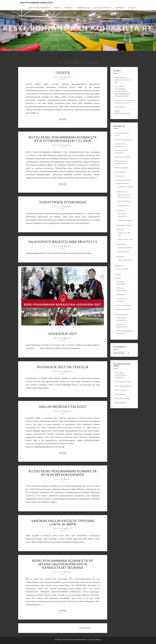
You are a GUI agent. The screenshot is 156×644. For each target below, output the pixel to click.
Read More (63, 119)
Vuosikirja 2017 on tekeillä (63, 367)
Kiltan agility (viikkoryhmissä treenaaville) (120, 375)
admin (70, 145)
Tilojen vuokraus (120, 172)
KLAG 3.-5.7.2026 (122, 269)
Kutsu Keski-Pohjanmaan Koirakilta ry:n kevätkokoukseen (63, 473)
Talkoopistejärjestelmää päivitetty (63, 242)
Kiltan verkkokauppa (124, 305)
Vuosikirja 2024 (120, 107)
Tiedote (63, 73)
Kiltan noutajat (120, 394)
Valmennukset (120, 176)
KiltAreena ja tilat (83, 8)
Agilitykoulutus (122, 192)
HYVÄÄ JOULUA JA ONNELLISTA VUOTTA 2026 (122, 80)
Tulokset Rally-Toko (125, 239)
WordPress (83, 640)
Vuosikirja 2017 (63, 334)
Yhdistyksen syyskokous (63, 202)
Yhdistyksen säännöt (124, 309)
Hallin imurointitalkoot (63, 407)
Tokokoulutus (121, 244)
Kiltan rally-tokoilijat (122, 398)
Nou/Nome (120, 257)
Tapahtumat (119, 8)
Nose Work (120, 211)
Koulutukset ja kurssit (102, 8)
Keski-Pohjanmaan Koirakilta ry (36, 3)
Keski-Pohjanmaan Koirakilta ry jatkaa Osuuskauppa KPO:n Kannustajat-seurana (63, 564)
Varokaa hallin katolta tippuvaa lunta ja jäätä (63, 522)
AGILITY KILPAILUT (125, 201)
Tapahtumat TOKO (125, 248)
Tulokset (131, 8)
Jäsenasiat (68, 8)
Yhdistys (57, 8)
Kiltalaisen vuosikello (122, 157)
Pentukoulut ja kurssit (124, 225)
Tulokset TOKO (123, 252)
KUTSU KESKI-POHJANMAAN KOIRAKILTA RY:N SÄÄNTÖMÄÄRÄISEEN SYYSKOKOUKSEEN (122, 91)
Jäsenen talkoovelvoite (123, 140)
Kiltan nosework (120, 390)
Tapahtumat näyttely (126, 187)
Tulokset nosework (125, 220)
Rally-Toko (120, 229)
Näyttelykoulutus (123, 183)
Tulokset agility (124, 206)
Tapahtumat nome (125, 260)
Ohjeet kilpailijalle (121, 168)
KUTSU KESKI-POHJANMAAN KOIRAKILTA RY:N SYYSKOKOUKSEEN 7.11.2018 (63, 139)
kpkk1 (69, 77)
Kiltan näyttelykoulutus (123, 386)
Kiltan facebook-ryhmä (123, 382)
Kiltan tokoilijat (120, 403)
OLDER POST (85, 628)
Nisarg (98, 640)
